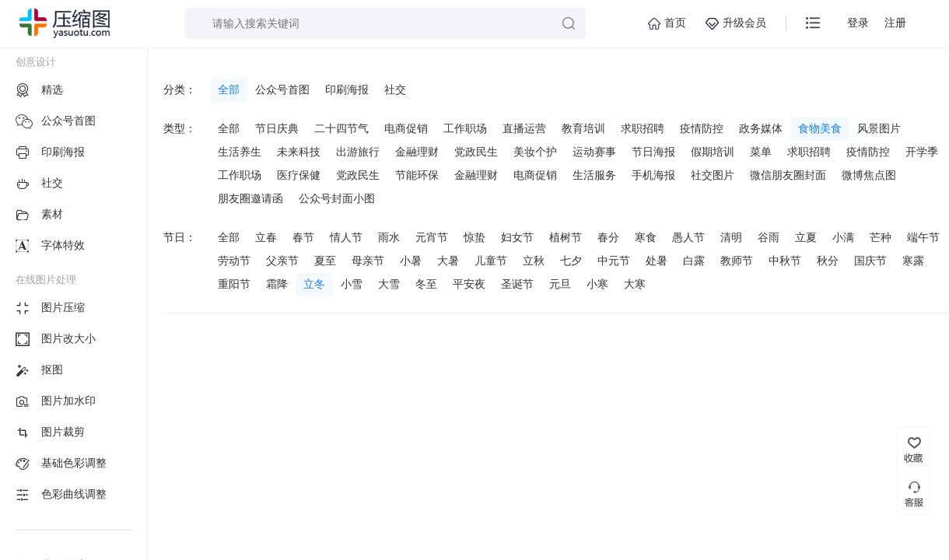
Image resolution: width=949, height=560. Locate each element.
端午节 (923, 237)
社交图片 (713, 175)
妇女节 (517, 237)
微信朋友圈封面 (788, 175)
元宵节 (432, 237)
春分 (608, 237)
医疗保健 (299, 175)
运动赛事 (594, 152)
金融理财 (417, 152)
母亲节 (368, 261)
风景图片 (879, 128)
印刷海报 (347, 89)
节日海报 (653, 152)
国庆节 (870, 261)
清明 (731, 237)
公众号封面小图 (337, 198)
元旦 (560, 284)
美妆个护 (535, 152)
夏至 (325, 261)
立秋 (534, 261)
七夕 (571, 261)
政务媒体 (761, 128)
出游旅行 (358, 152)
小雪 (352, 284)
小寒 (597, 284)
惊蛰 (474, 237)
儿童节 (491, 261)
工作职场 (465, 128)
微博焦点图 (869, 175)
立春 (266, 237)
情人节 (346, 237)
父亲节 (282, 261)
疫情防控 (702, 128)
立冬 (314, 284)
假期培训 (713, 152)
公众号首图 (282, 89)
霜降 (277, 284)
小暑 (411, 261)
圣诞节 (517, 284)
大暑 (448, 261)
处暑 (657, 261)
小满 (843, 237)
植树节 (566, 237)
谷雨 (769, 237)
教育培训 (583, 128)
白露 (694, 261)
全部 (229, 89)
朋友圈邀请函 (250, 198)
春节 (303, 237)
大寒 (635, 284)
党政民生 (476, 152)
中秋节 (785, 261)
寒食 (646, 237)
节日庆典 (277, 128)
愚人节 (688, 237)
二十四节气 (341, 128)
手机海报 (653, 175)
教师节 (737, 261)
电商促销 (406, 128)
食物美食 (820, 128)
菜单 (761, 152)
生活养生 (240, 152)
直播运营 (524, 128)
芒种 (881, 237)
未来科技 (299, 152)
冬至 (426, 284)
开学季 (922, 152)
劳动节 (234, 261)
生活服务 (594, 175)
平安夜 (469, 284)
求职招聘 (643, 128)
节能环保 (417, 175)
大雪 (389, 284)
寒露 (913, 261)
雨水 (389, 237)
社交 (395, 89)
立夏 (806, 237)
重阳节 (234, 284)
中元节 (614, 261)
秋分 (828, 261)
